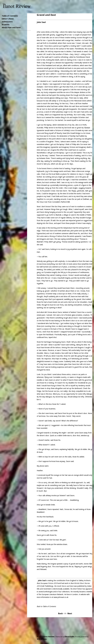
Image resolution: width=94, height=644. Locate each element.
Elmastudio (70, 637)
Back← (61, 614)
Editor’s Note (8, 19)
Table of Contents (10, 16)
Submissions (7, 22)
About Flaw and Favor (11, 28)
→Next (69, 614)
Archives (6, 25)
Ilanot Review (48, 637)
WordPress (42, 639)
